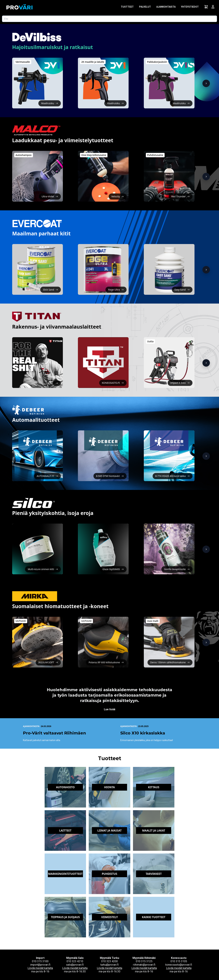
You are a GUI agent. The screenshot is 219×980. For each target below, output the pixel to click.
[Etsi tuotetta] (109, 19)
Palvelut (145, 7)
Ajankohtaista (166, 7)
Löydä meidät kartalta (40, 968)
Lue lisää (110, 709)
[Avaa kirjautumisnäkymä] (213, 7)
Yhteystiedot (190, 7)
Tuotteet (127, 7)
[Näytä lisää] (206, 83)
